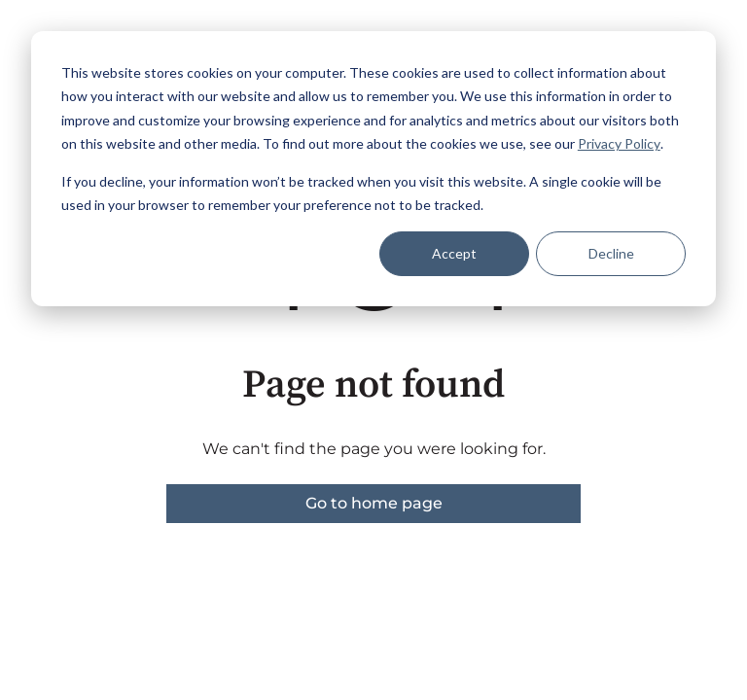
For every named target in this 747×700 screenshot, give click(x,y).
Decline (611, 253)
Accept (454, 253)
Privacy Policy (619, 143)
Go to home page (374, 503)
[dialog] (373, 169)
